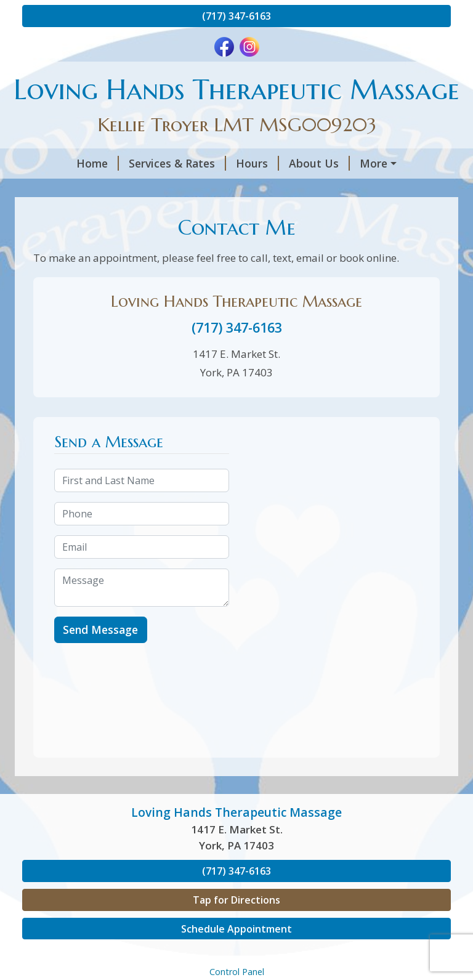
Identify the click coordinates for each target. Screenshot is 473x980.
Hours (213, 163)
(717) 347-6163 (236, 16)
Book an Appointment (378, 163)
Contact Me (68, 190)
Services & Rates (133, 163)
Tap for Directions (236, 926)
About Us (275, 163)
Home (53, 163)
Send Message (100, 656)
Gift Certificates (156, 190)
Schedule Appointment (236, 955)
